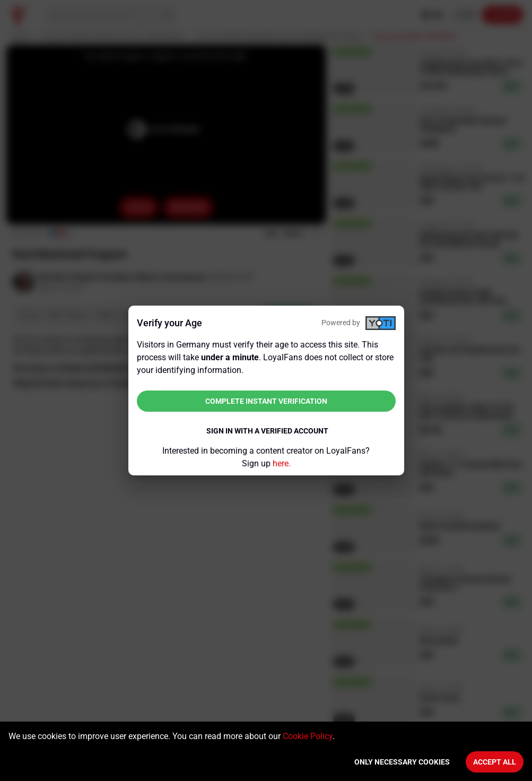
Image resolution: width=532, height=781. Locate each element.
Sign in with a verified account (267, 431)
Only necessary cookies (402, 762)
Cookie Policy (308, 736)
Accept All (495, 762)
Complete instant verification (266, 401)
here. (282, 463)
